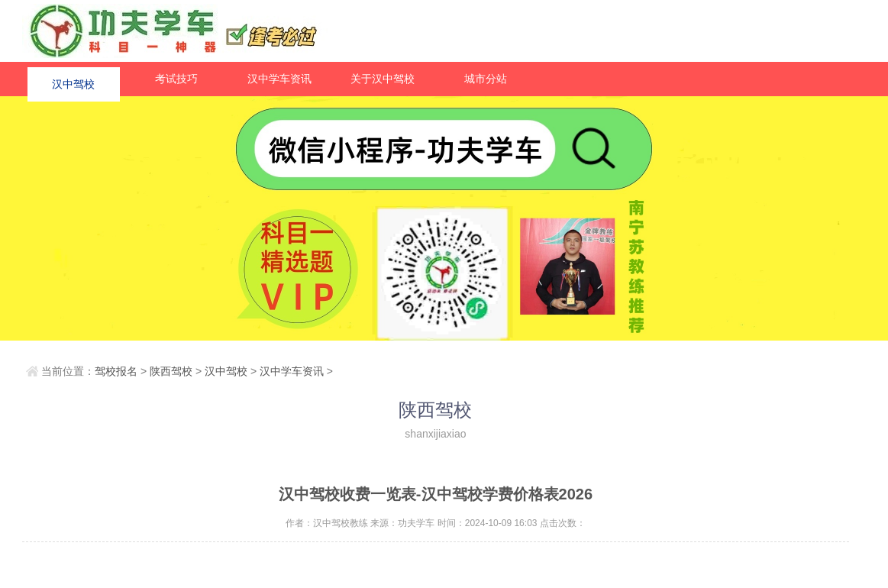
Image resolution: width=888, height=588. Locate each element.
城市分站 (486, 79)
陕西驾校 (171, 371)
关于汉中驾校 (383, 79)
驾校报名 (116, 371)
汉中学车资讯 (279, 79)
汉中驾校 (73, 79)
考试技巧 (176, 79)
